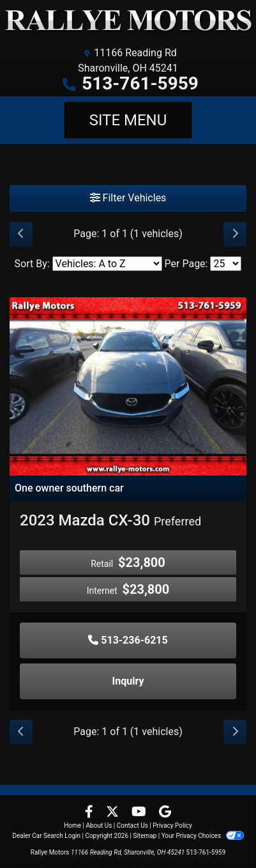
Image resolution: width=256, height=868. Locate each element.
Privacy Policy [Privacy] (172, 825)
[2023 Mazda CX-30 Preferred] (128, 386)
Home (72, 825)
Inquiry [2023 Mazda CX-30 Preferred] (128, 681)
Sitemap (145, 836)
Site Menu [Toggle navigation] (128, 120)
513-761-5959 (140, 83)
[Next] (235, 234)
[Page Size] (226, 264)
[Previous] (21, 234)
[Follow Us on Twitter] (114, 813)
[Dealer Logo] (128, 20)
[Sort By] (107, 264)
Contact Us (132, 825)
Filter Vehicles (128, 198)
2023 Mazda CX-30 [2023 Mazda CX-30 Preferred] (110, 520)
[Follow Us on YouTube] (140, 813)
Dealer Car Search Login (46, 836)
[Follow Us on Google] (165, 813)
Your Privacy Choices (203, 836)
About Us (99, 825)
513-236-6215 (128, 640)
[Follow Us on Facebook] (90, 813)
